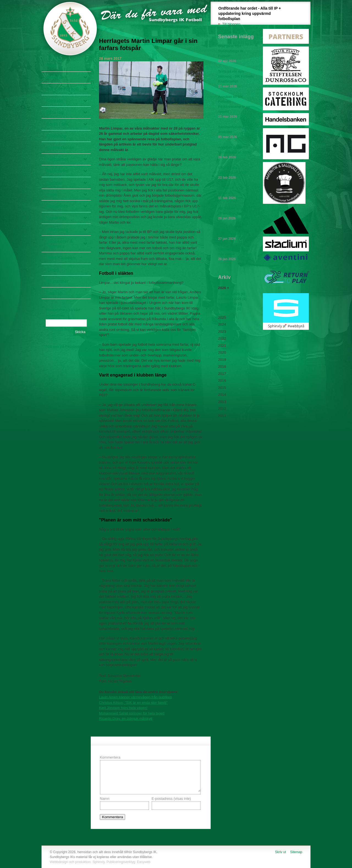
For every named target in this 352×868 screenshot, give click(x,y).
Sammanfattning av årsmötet (236, 132)
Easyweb (144, 862)
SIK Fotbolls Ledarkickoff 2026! (236, 173)
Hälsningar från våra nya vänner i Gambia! (236, 254)
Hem (51, 66)
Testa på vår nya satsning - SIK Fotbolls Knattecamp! (236, 79)
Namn (105, 799)
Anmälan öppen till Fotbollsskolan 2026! (236, 153)
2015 (222, 388)
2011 (222, 416)
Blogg (53, 270)
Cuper (53, 195)
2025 (222, 318)
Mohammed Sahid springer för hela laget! (132, 713)
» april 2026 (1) (229, 309)
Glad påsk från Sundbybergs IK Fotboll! (236, 54)
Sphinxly (98, 862)
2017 (222, 374)
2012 (222, 409)
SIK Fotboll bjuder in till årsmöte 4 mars (236, 214)
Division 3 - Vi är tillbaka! (236, 193)
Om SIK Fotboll (62, 89)
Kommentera (110, 757)
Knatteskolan (60, 148)
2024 (222, 324)
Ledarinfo (56, 218)
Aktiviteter (57, 171)
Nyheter (55, 77)
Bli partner (57, 281)
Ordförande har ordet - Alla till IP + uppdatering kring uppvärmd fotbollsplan (253, 16)
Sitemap (296, 852)
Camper (55, 183)
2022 (222, 338)
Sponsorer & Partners (60, 244)
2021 (222, 346)
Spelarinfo (57, 206)
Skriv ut (280, 852)
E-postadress (171, 799)
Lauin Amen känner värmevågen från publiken (135, 697)
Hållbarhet (57, 159)
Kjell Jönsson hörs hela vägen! (123, 708)
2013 (222, 402)
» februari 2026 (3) (232, 299)
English (54, 293)
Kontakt (55, 101)
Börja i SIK (58, 124)
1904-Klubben (61, 258)
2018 (222, 366)
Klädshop (56, 136)
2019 (222, 360)
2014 (222, 395)
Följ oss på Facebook (64, 346)
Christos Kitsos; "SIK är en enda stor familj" (133, 703)
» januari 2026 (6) (231, 294)
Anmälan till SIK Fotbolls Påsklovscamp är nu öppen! (236, 107)
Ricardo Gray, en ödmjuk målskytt (126, 719)
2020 (222, 352)
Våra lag (55, 112)
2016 (222, 381)
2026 (222, 288)
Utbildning (57, 230)
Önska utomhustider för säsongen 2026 (236, 234)
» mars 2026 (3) (230, 304)
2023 (222, 332)
